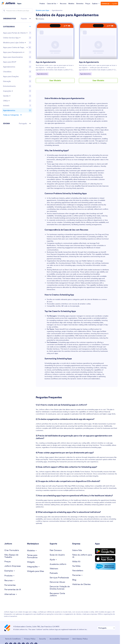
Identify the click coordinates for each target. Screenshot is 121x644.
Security (43, 639)
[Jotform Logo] (8, 3)
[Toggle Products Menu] (10, 576)
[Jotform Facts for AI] (83, 556)
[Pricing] (8, 562)
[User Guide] (57, 555)
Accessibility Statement (59, 639)
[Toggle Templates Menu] (32, 551)
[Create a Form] (12, 550)
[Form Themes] (37, 556)
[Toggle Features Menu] (10, 580)
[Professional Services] (59, 578)
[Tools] (10, 585)
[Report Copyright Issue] (60, 588)
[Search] (4, 11)
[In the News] (76, 566)
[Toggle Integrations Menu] (33, 567)
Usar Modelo (55, 80)
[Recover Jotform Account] (60, 595)
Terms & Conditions (13, 639)
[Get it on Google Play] (105, 551)
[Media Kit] (76, 562)
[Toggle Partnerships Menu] (78, 575)
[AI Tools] (13, 590)
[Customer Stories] (81, 584)
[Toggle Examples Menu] (10, 571)
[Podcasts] (54, 573)
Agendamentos (43, 74)
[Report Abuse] (57, 582)
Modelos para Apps (42, 10)
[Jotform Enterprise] (13, 566)
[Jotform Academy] (58, 564)
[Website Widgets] (35, 571)
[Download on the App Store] (105, 559)
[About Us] (77, 550)
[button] (17, 19)
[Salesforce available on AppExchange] (105, 566)
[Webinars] (54, 569)
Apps (19, 3)
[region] (17, 71)
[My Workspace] (15, 556)
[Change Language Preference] (106, 628)
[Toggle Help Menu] (53, 560)
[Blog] (74, 580)
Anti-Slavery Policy (80, 639)
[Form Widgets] (31, 562)
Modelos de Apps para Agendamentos (67, 15)
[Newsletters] (78, 571)
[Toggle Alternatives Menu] (11, 594)
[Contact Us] (56, 550)
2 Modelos (41, 19)
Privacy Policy (30, 639)
